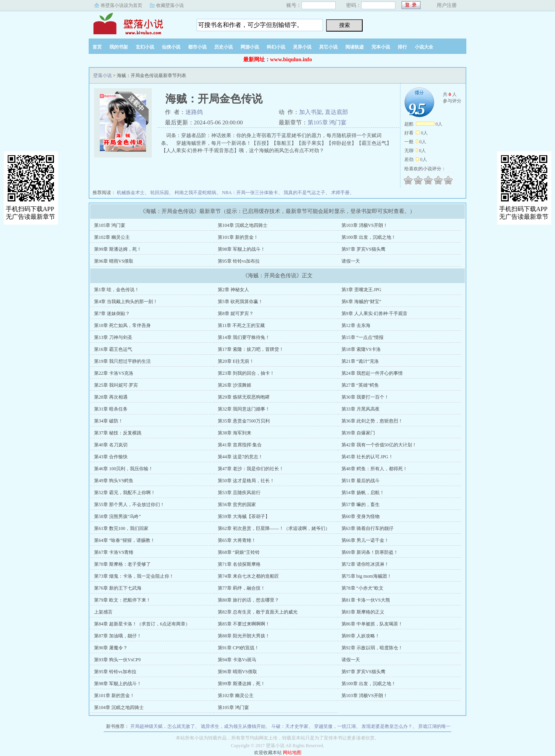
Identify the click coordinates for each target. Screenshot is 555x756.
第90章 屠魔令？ (111, 648)
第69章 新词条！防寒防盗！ (370, 552)
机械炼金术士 (131, 193)
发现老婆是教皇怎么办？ (387, 726)
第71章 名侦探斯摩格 (239, 564)
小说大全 (424, 47)
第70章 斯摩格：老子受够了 (122, 564)
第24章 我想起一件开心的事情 (372, 373)
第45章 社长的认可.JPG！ (367, 457)
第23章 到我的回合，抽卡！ (246, 373)
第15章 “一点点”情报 (363, 337)
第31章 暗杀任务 (111, 409)
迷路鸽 (194, 112)
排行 (402, 47)
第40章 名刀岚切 (111, 445)
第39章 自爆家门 (358, 433)
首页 (97, 47)
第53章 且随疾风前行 (239, 493)
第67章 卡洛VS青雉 (114, 552)
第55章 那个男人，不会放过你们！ (129, 505)
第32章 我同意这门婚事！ (244, 409)
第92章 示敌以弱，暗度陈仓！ (372, 648)
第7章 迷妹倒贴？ (112, 313)
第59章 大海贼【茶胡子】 (244, 516)
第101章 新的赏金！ (238, 237)
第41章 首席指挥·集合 (240, 445)
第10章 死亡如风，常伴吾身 (122, 325)
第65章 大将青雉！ (237, 540)
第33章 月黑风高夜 (361, 409)
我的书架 (119, 47)
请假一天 (351, 261)
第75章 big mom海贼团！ (367, 576)
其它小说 (328, 47)
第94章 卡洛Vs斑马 (237, 660)
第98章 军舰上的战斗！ (241, 249)
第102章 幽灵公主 (112, 237)
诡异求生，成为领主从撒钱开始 (233, 726)
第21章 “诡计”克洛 (360, 361)
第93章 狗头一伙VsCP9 (117, 660)
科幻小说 (276, 47)
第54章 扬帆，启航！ (363, 493)
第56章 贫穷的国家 (237, 505)
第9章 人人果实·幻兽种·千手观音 (374, 313)
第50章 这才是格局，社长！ (246, 481)
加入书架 (311, 112)
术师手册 (340, 193)
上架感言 (103, 612)
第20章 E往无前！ (236, 361)
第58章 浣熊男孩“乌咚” (118, 516)
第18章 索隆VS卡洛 (361, 349)
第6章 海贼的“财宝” (362, 302)
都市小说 (197, 47)
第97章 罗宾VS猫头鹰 (363, 249)
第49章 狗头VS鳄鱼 (114, 481)
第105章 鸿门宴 (327, 122)
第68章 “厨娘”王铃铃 (239, 552)
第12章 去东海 (356, 325)
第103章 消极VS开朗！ (365, 225)
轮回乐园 (160, 193)
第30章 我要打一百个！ (365, 397)
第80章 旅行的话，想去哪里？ (248, 600)
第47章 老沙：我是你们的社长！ (251, 469)
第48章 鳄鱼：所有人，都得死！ (374, 469)
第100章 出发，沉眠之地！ (369, 237)
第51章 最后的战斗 (361, 481)
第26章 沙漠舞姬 (235, 385)
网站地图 (292, 753)
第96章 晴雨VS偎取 (114, 261)
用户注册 (447, 5)
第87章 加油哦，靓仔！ (118, 636)
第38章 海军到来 (235, 433)
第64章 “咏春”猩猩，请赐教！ (124, 540)
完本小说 (381, 47)
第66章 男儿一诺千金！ (365, 540)
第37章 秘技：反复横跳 (118, 433)
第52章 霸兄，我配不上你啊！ (125, 493)
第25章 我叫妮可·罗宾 (116, 385)
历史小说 (224, 47)
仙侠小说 (171, 47)
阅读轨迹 (355, 47)
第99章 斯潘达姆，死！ (118, 249)
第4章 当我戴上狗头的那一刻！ (126, 302)
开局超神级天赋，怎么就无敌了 (163, 726)
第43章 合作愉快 (111, 457)
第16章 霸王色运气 (113, 349)
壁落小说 (137, 23)
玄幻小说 (145, 47)
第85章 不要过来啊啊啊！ (244, 624)
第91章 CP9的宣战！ (239, 648)
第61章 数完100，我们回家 (121, 528)
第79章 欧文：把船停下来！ (122, 600)
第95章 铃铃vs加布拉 (239, 261)
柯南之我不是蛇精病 (195, 193)
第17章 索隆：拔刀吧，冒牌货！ (251, 349)
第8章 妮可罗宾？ (236, 313)
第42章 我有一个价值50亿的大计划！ (379, 445)
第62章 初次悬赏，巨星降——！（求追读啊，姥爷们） (274, 528)
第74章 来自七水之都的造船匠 (248, 576)
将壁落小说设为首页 (121, 5)
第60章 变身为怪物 (361, 516)
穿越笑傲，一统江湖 (335, 726)
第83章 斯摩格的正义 (363, 612)
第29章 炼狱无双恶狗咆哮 (244, 397)
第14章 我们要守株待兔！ (244, 337)
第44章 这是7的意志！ (240, 457)
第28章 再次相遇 (111, 397)
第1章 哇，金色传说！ (117, 290)
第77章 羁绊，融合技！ (241, 588)
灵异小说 (302, 47)
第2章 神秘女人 (233, 290)
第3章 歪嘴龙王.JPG (362, 290)
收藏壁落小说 (170, 5)
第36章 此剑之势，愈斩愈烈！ (372, 421)
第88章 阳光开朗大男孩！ (244, 636)
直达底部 (336, 112)
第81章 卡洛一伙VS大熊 (366, 600)
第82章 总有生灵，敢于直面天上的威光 (258, 612)
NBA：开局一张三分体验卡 (250, 193)
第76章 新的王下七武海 (118, 588)
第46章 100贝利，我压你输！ (124, 469)
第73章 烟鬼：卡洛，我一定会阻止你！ (134, 576)
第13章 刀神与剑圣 (113, 337)
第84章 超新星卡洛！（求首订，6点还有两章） (142, 624)
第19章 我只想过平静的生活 (122, 361)
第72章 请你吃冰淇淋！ (365, 564)
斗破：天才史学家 (290, 726)
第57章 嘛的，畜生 (361, 505)
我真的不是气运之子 (304, 193)
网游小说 (250, 47)
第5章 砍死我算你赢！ (240, 302)
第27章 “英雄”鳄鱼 (360, 385)
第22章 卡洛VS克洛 (114, 373)
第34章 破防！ (108, 421)
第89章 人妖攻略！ (361, 636)
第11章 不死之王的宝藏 (241, 325)
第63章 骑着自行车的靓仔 (367, 528)
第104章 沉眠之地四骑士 (243, 225)
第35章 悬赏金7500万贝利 (244, 421)
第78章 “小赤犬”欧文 (363, 588)
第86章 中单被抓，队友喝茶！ (372, 624)
